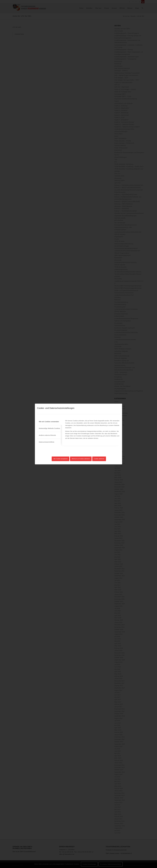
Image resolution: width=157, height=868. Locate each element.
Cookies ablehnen (99, 459)
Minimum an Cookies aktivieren (81, 459)
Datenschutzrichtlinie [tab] (47, 442)
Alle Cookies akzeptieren (61, 459)
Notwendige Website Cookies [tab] (49, 428)
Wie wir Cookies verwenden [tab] (49, 422)
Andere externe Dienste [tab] (47, 435)
